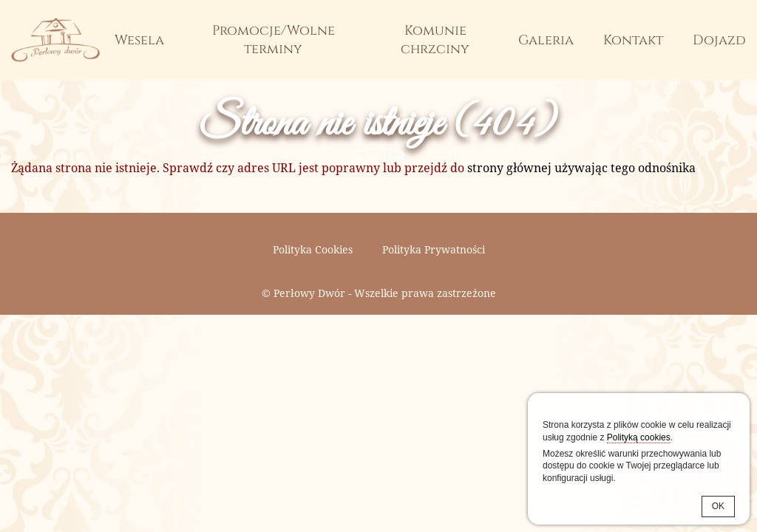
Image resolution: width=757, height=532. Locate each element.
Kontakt (633, 40)
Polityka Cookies (313, 249)
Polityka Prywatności (434, 249)
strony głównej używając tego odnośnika (581, 168)
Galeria (546, 40)
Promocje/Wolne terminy (274, 40)
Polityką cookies (639, 437)
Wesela (139, 40)
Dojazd (719, 40)
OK (718, 506)
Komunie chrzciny (435, 40)
